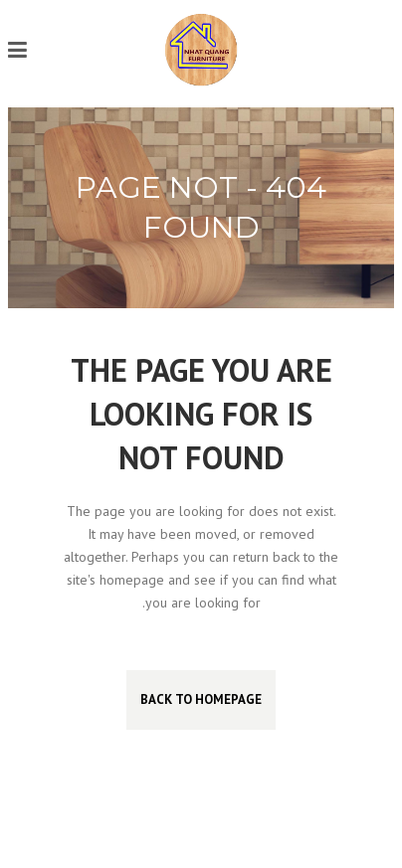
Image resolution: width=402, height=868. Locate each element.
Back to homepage (201, 699)
